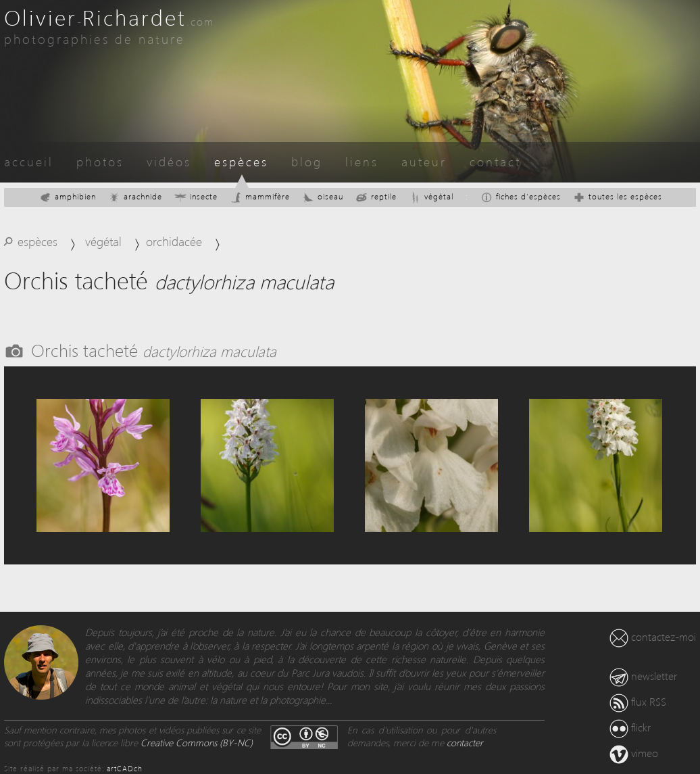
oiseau (323, 196)
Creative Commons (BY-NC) (197, 743)
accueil (29, 161)
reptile (376, 196)
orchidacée (174, 241)
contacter (465, 743)
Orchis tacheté (154, 349)
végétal (431, 196)
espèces (241, 161)
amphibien (68, 196)
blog (307, 161)
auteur (424, 161)
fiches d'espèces (521, 196)
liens (362, 161)
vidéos (169, 161)
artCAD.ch (125, 768)
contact (495, 161)
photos (100, 161)
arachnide (135, 196)
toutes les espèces (618, 196)
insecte (196, 196)
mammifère (260, 196)
